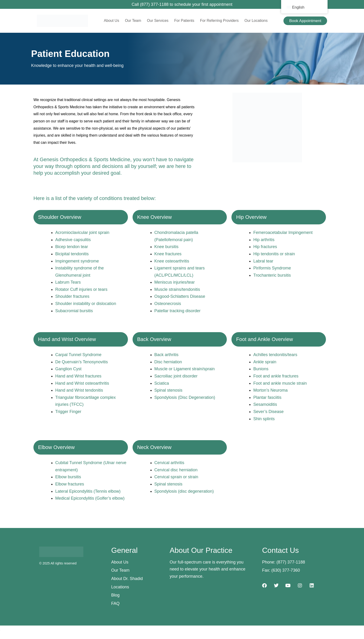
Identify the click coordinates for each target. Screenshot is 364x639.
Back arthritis (166, 355)
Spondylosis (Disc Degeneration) (185, 397)
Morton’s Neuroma (270, 390)
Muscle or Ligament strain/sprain (185, 369)
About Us (111, 21)
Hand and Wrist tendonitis (79, 390)
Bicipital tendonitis (72, 254)
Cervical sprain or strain (176, 477)
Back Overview (154, 339)
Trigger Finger (68, 412)
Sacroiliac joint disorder (176, 376)
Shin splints (264, 419)
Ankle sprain (265, 362)
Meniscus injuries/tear (175, 282)
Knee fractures (168, 254)
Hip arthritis (264, 240)
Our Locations (256, 21)
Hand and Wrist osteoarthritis (82, 383)
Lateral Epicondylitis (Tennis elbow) (88, 491)
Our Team (133, 21)
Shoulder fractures (72, 296)
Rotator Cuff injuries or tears (81, 289)
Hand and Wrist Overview (67, 339)
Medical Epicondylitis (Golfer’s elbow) (90, 498)
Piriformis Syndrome (272, 268)
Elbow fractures (70, 484)
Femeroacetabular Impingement (283, 233)
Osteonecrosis (168, 304)
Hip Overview (251, 217)
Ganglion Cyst (68, 369)
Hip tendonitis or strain (274, 254)
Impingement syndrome (77, 261)
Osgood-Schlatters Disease (180, 296)
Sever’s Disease (268, 412)
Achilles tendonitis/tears (275, 355)
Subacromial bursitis (74, 311)
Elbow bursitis (68, 477)
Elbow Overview (56, 447)
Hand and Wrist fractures (78, 376)
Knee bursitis (166, 247)
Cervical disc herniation (176, 470)
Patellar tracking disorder (177, 311)
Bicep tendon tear (72, 247)
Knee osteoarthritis (172, 261)
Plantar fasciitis (267, 397)
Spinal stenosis (168, 390)
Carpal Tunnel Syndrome (78, 355)
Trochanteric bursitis (272, 275)
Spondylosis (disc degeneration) (184, 491)
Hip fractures (265, 247)
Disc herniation (168, 362)
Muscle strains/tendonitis (177, 289)
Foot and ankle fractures (276, 376)
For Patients (184, 21)
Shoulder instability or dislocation (86, 304)
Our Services (158, 21)
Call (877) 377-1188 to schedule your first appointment (182, 4)
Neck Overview (154, 447)
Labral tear (263, 261)
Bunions (261, 369)
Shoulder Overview (60, 217)
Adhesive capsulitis (73, 240)
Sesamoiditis (265, 404)
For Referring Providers (219, 21)
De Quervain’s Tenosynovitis (81, 362)
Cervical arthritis (169, 463)
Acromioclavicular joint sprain (82, 233)
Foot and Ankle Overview (265, 339)
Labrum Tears (68, 282)
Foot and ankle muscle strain (280, 383)
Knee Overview (154, 217)
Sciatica (162, 383)
